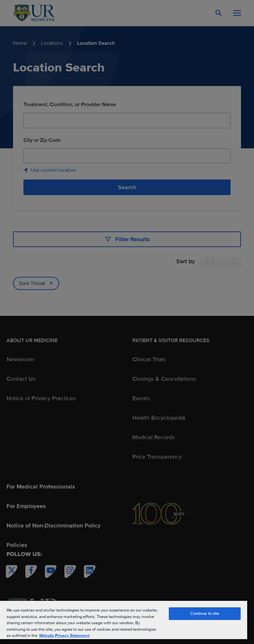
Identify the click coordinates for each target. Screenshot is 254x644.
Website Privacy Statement (64, 636)
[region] (124, 622)
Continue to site (205, 613)
